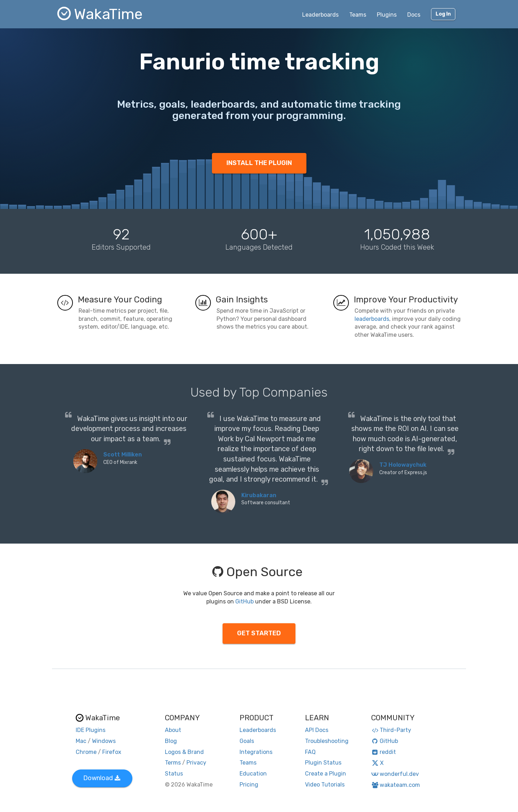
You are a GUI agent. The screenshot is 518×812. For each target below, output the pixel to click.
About (173, 730)
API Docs (317, 730)
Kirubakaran (259, 495)
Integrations (256, 752)
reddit (384, 752)
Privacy (196, 763)
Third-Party (391, 730)
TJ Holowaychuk (403, 465)
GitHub (244, 601)
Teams (358, 15)
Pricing (249, 785)
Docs (414, 15)
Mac (81, 741)
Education (253, 774)
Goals (247, 741)
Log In (443, 14)
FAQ (310, 752)
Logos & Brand (184, 752)
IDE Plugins (91, 730)
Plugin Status (323, 763)
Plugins (387, 15)
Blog (171, 741)
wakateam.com (396, 785)
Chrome (86, 752)
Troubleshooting (327, 741)
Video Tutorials (325, 785)
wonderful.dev (395, 774)
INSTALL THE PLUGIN (259, 163)
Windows (104, 741)
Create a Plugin (326, 774)
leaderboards (372, 319)
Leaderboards (320, 15)
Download (102, 778)
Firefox (112, 752)
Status (174, 774)
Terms (173, 763)
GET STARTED (259, 633)
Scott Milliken (123, 455)
